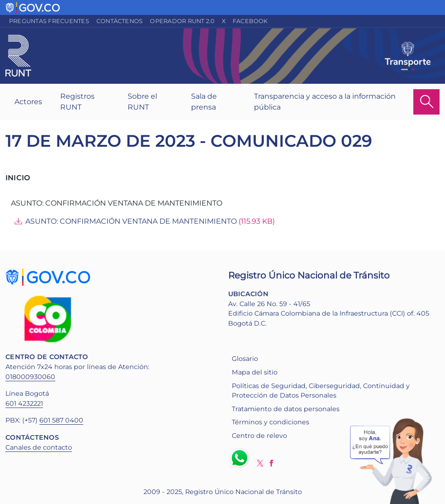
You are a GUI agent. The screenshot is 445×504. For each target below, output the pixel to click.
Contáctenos (120, 21)
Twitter (260, 463)
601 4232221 (24, 403)
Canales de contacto (39, 447)
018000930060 (30, 377)
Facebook (250, 21)
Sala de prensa (204, 102)
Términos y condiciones (270, 422)
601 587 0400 (61, 420)
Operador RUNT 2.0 (182, 21)
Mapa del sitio (255, 372)
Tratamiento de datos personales (286, 409)
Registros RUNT (77, 102)
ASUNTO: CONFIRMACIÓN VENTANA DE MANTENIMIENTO (131, 221)
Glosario (245, 359)
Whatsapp (241, 458)
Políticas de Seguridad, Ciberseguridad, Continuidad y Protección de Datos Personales (321, 391)
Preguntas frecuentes (49, 21)
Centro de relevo (259, 436)
